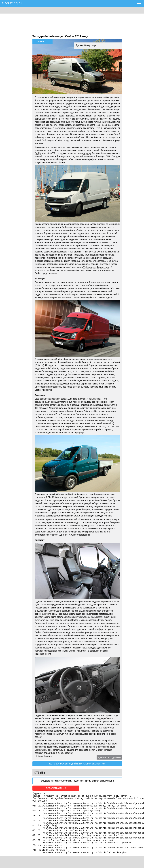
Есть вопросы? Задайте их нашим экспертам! (77, 764)
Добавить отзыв (50, 788)
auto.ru (12, 3)
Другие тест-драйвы (109, 757)
